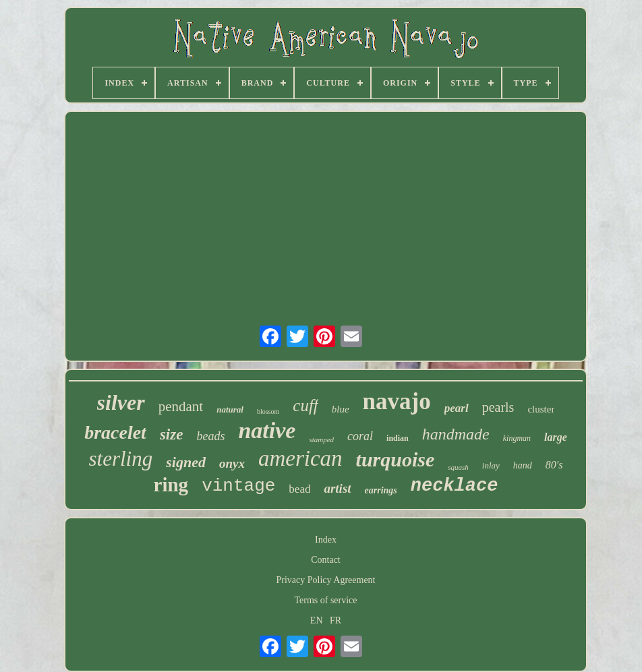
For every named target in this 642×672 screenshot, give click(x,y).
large (556, 437)
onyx (232, 463)
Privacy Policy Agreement (326, 580)
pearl (457, 408)
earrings (381, 490)
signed (186, 462)
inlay (491, 465)
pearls (498, 407)
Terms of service (325, 600)
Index (326, 540)
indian (398, 438)
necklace (455, 486)
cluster (541, 409)
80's (554, 465)
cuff (305, 405)
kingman (517, 438)
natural (230, 409)
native (267, 430)
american (300, 458)
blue (341, 409)
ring (171, 485)
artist (337, 488)
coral (360, 436)
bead (299, 489)
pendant (181, 406)
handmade (456, 434)
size (172, 434)
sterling (121, 459)
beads (210, 436)
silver (121, 402)
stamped (321, 439)
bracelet (115, 432)
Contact (326, 560)
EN (317, 620)
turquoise (396, 459)
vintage (238, 486)
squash (458, 467)
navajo (397, 401)
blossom (268, 411)
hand (523, 465)
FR (335, 620)
